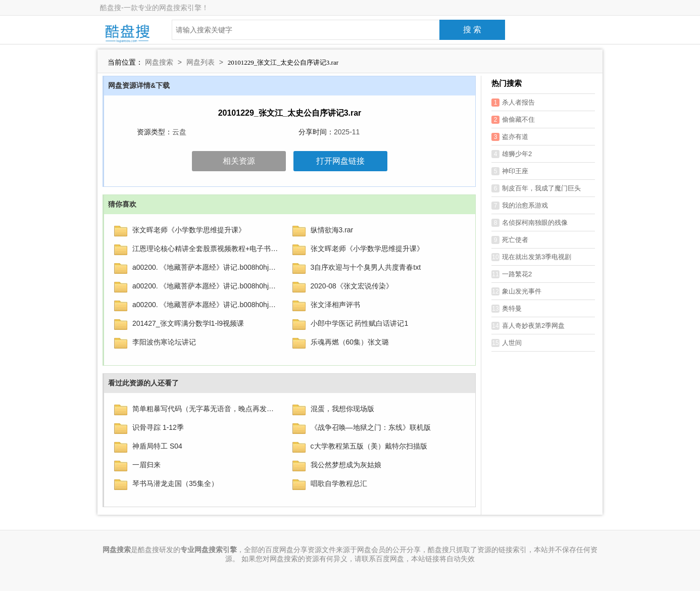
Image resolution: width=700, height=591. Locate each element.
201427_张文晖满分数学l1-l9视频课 (188, 323)
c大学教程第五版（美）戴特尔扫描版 (369, 446)
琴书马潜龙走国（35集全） (175, 483)
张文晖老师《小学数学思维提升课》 (189, 230)
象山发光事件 (516, 291)
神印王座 (510, 171)
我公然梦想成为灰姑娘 (346, 465)
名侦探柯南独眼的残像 (530, 223)
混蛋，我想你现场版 (342, 409)
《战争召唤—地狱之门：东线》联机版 (371, 427)
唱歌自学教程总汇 (339, 483)
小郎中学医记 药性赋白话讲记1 (360, 323)
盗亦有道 (510, 137)
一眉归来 (146, 465)
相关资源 (239, 161)
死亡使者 (510, 240)
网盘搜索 (159, 62)
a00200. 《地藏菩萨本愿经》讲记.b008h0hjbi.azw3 (206, 267)
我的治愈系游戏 (520, 206)
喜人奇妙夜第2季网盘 (528, 326)
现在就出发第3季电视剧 (531, 257)
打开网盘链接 (340, 161)
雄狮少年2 (512, 154)
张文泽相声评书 (335, 305)
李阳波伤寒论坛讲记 (164, 342)
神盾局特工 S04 (157, 446)
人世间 (507, 343)
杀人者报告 (513, 103)
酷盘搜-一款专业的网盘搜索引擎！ (154, 8)
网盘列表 (201, 62)
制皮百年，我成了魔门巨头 (536, 188)
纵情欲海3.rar (332, 230)
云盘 (179, 132)
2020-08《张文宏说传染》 (352, 286)
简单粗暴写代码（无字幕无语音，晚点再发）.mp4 (206, 409)
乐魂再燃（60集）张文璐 (350, 342)
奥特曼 (507, 309)
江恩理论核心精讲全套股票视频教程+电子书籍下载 (206, 249)
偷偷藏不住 (513, 120)
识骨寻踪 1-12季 (158, 427)
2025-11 (347, 132)
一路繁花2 (512, 274)
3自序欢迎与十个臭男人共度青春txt (366, 267)
